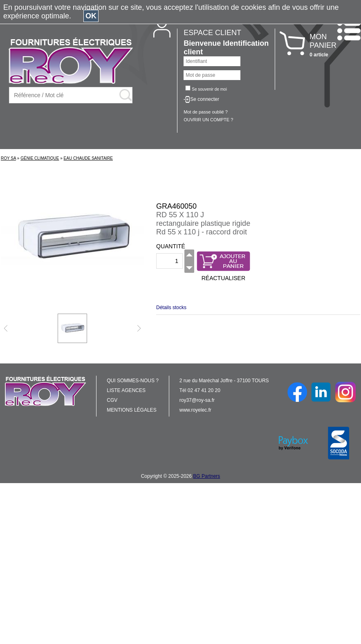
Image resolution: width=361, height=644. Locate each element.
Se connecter (205, 99)
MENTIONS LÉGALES (131, 410)
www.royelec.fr (195, 410)
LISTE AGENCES (126, 390)
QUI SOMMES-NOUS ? (133, 381)
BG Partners (206, 476)
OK (91, 16)
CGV (112, 400)
